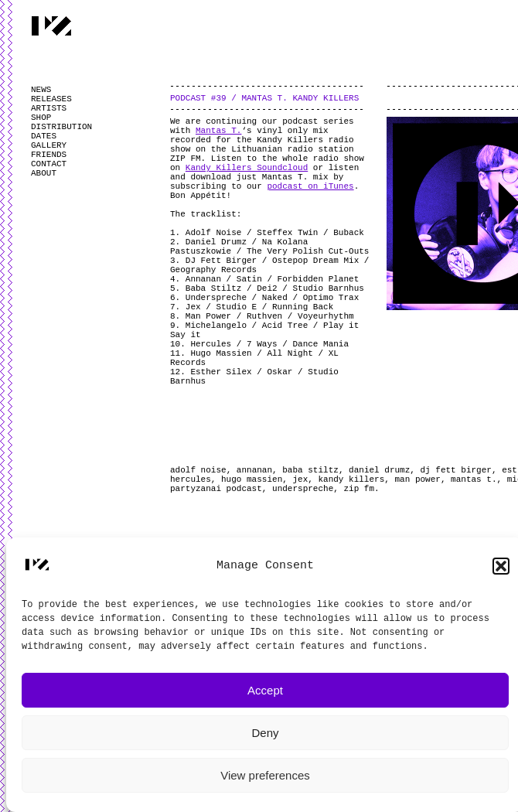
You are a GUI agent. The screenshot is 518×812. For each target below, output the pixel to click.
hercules (191, 479)
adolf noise (198, 470)
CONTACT (49, 164)
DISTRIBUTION (61, 127)
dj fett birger (456, 470)
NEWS (41, 90)
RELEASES (51, 99)
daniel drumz (379, 470)
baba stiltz (310, 470)
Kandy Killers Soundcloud (247, 168)
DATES (44, 136)
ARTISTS (49, 108)
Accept (265, 690)
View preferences (265, 775)
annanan (254, 470)
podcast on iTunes (310, 186)
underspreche (303, 489)
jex (300, 479)
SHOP (41, 118)
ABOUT (44, 173)
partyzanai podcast (216, 489)
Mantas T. (218, 131)
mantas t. (474, 479)
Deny (265, 733)
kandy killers (351, 479)
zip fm (359, 489)
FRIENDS (49, 155)
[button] (501, 566)
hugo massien (252, 479)
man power (417, 479)
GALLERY (49, 145)
